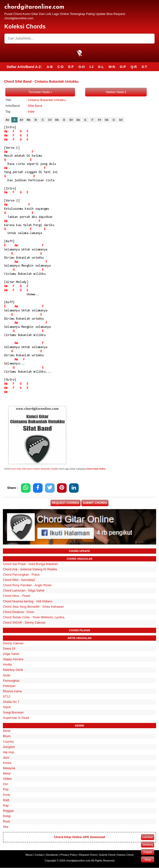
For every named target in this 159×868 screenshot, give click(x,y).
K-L (101, 67)
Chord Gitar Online (96, 469)
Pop (6, 790)
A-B (50, 67)
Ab (7, 120)
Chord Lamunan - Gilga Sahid (24, 591)
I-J (91, 67)
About (29, 855)
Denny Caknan (13, 643)
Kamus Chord (125, 855)
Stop (148, 859)
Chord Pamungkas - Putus (21, 575)
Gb (107, 120)
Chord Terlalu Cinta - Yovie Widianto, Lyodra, (34, 617)
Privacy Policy (69, 855)
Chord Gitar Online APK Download (79, 837)
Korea (7, 763)
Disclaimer (52, 855)
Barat (7, 731)
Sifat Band (35, 106)
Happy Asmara (13, 660)
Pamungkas (11, 681)
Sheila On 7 (11, 702)
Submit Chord (107, 855)
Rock (6, 822)
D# (71, 120)
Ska (6, 827)
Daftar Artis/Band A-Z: (24, 67)
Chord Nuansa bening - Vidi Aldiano (28, 602)
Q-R (134, 67)
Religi (7, 816)
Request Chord (88, 855)
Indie (31, 111)
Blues (7, 737)
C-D (60, 67)
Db (57, 120)
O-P (123, 67)
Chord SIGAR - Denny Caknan (24, 623)
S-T (144, 67)
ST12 (7, 697)
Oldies (7, 779)
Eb (78, 120)
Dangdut (9, 747)
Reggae (8, 811)
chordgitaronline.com (34, 7)
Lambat (148, 837)
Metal (7, 774)
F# (99, 120)
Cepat (148, 852)
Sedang (148, 844)
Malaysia (9, 768)
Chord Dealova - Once (18, 612)
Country (8, 742)
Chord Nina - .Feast (16, 596)
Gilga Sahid (11, 654)
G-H (82, 67)
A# (21, 120)
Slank (7, 707)
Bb (29, 120)
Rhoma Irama (12, 691)
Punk (6, 795)
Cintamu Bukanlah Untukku (47, 100)
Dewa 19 (9, 649)
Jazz (6, 758)
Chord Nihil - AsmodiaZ (19, 580)
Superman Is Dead (16, 718)
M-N (112, 67)
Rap (6, 806)
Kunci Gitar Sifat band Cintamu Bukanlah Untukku (35, 469)
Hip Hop (9, 752)
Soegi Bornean (13, 713)
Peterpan (9, 686)
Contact (39, 855)
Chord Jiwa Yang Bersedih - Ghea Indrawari (33, 607)
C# (50, 120)
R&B (6, 800)
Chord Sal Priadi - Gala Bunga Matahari (30, 564)
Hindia (7, 665)
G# (121, 120)
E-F (71, 67)
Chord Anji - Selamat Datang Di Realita (30, 569)
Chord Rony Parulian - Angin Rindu (27, 586)
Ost (5, 784)
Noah (7, 676)
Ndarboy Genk (13, 670)
